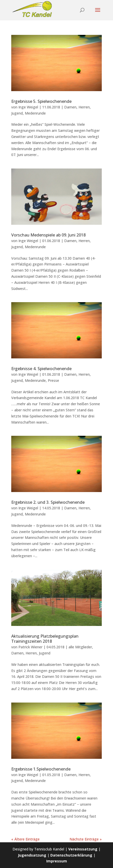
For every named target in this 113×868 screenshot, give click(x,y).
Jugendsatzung (32, 855)
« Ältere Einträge (25, 839)
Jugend (17, 113)
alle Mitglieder (80, 647)
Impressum (57, 861)
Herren (84, 107)
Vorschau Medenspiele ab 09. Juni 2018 (48, 235)
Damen (70, 107)
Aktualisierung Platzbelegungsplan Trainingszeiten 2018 (45, 639)
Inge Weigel (28, 107)
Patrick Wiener (30, 647)
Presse (53, 380)
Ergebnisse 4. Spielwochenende (41, 369)
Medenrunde (35, 113)
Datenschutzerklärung (71, 855)
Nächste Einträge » (86, 839)
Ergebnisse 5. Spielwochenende (41, 101)
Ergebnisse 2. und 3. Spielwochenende (48, 502)
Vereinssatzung (83, 849)
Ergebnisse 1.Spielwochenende (41, 769)
